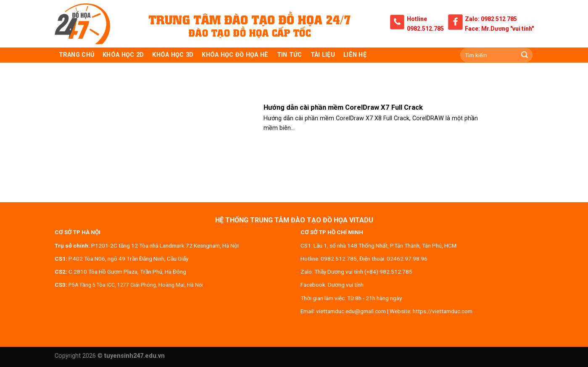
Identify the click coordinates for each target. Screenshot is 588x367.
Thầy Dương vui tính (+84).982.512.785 (363, 272)
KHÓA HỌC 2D (123, 55)
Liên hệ (355, 55)
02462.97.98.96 (407, 259)
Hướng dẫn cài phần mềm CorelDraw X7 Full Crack (343, 107)
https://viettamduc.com (443, 311)
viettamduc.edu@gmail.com (351, 311)
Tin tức (290, 55)
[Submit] (525, 55)
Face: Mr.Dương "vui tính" (499, 29)
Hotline (417, 19)
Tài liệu (323, 55)
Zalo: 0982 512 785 (491, 19)
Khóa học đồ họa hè (235, 55)
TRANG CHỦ (77, 55)
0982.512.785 (425, 29)
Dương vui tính (346, 285)
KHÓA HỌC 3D (173, 55)
